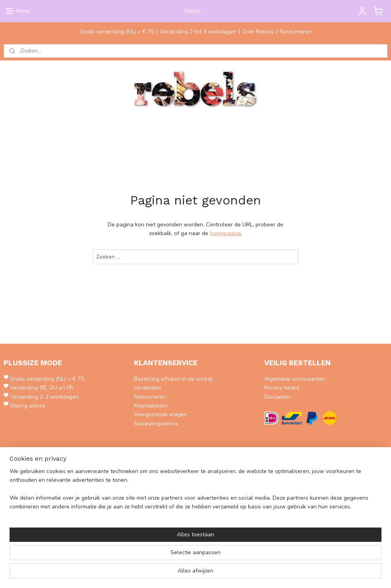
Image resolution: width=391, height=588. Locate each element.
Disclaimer (277, 397)
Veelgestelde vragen (160, 414)
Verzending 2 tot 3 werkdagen (198, 32)
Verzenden (147, 388)
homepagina (225, 233)
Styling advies (28, 406)
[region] (143, 557)
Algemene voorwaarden (295, 379)
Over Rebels (258, 32)
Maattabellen (151, 406)
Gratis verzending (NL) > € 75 (117, 32)
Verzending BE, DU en (38, 388)
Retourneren (296, 32)
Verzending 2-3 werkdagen (44, 397)
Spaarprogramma (156, 423)
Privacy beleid (282, 388)
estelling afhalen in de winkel (175, 379)
